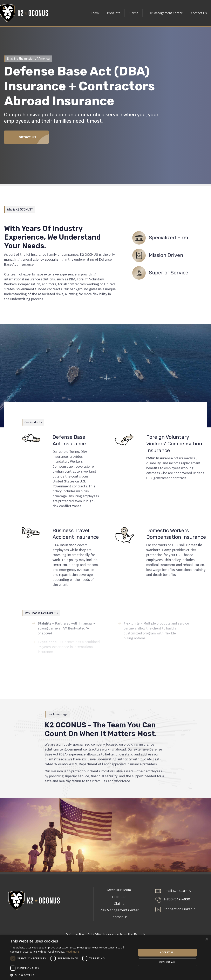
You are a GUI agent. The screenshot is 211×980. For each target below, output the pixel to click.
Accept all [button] (168, 952)
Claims (134, 13)
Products (114, 13)
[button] (72, 975)
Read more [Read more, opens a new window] (72, 952)
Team (95, 13)
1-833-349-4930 (177, 899)
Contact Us (199, 13)
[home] (24, 13)
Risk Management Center (165, 13)
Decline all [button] (168, 962)
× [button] (206, 939)
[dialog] (105, 957)
